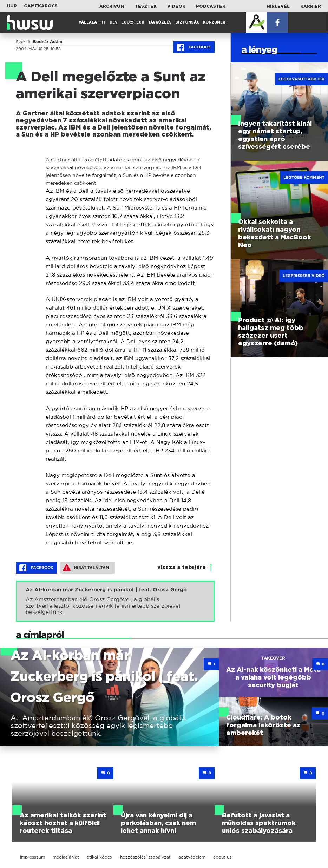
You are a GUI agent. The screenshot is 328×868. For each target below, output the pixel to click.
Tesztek (146, 6)
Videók (176, 6)
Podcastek (211, 6)
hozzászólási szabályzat (145, 857)
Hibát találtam (86, 568)
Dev (114, 22)
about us (222, 857)
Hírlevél (278, 6)
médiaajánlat (66, 857)
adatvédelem (192, 857)
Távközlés (160, 22)
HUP (12, 6)
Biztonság (187, 22)
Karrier (311, 6)
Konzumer (214, 22)
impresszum (32, 857)
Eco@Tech (133, 22)
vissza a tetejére (182, 567)
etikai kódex (100, 857)
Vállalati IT (92, 22)
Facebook (194, 47)
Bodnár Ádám (48, 42)
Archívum (112, 6)
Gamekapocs (41, 6)
